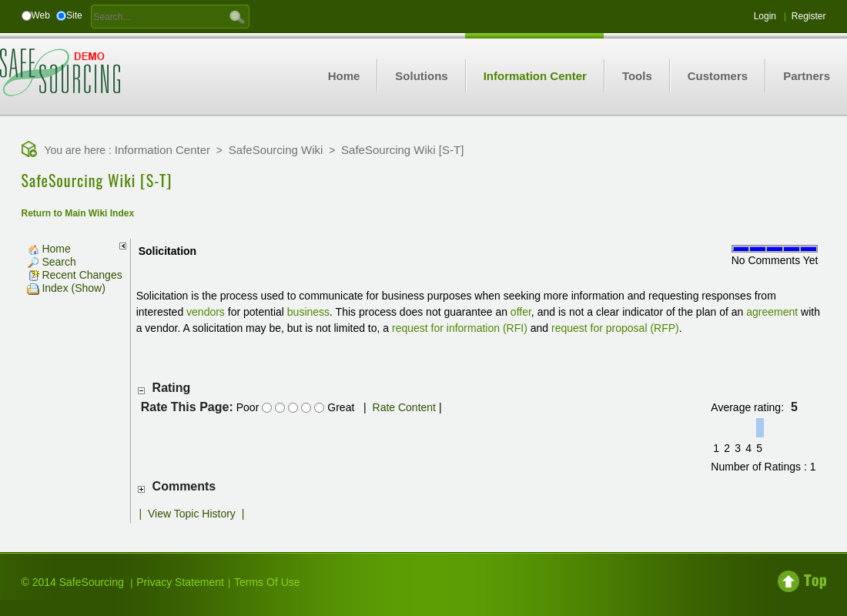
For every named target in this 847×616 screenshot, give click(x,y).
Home (49, 249)
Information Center (162, 150)
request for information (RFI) (460, 328)
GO (237, 16)
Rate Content (405, 407)
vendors (206, 312)
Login (765, 16)
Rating (172, 388)
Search (52, 262)
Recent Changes (75, 275)
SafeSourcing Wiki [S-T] (402, 150)
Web (41, 15)
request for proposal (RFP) (615, 328)
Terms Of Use (267, 582)
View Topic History (192, 514)
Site (74, 15)
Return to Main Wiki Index (78, 213)
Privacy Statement (180, 582)
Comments (184, 486)
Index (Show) (66, 288)
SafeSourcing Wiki (276, 150)
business (308, 312)
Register (809, 16)
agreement (772, 312)
